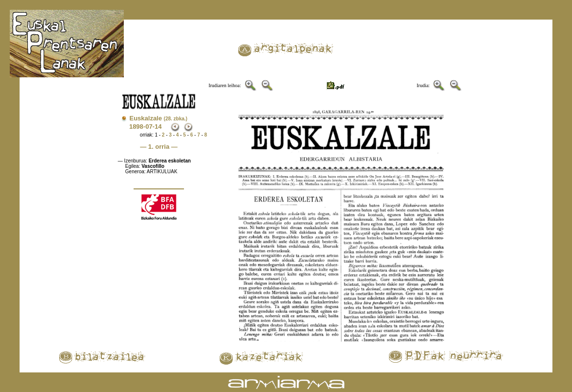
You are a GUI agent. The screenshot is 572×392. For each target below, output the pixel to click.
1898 (136, 127)
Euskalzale (158, 118)
